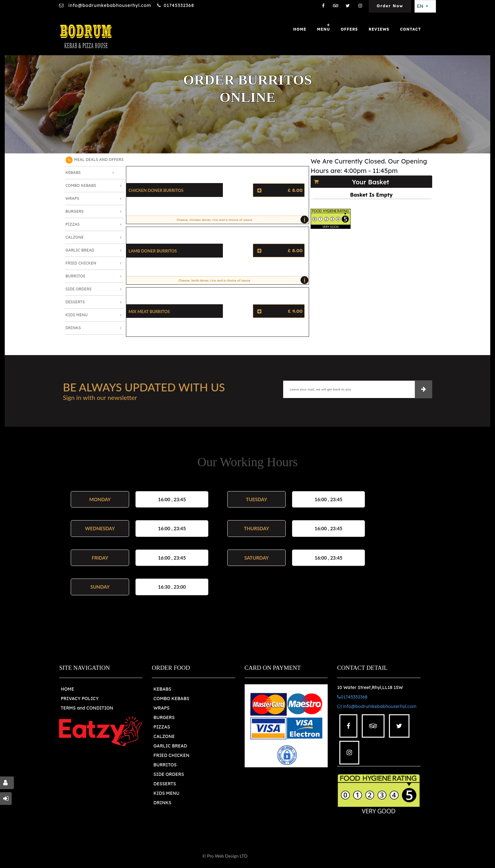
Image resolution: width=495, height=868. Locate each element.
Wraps (72, 198)
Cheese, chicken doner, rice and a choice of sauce (241, 220)
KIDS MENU (166, 793)
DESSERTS (165, 784)
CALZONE (164, 736)
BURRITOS (165, 765)
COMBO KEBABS (171, 699)
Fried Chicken (81, 263)
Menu (323, 29)
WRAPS (161, 708)
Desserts (75, 302)
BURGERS (164, 717)
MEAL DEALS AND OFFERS (94, 160)
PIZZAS (162, 727)
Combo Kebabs (81, 185)
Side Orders (78, 289)
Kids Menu (76, 315)
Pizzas (72, 224)
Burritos (75, 276)
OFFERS (349, 29)
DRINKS (162, 803)
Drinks (73, 328)
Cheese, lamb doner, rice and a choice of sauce (242, 280)
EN (423, 6)
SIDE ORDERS (169, 774)
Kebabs (73, 172)
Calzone (75, 237)
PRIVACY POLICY (80, 699)
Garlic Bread (80, 250)
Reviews (379, 29)
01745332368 (179, 5)
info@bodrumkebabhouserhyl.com (109, 5)
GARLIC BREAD (170, 746)
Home (300, 29)
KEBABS (162, 689)
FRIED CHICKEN (171, 755)
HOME (67, 689)
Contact (410, 29)
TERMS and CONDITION (87, 708)
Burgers (75, 211)
